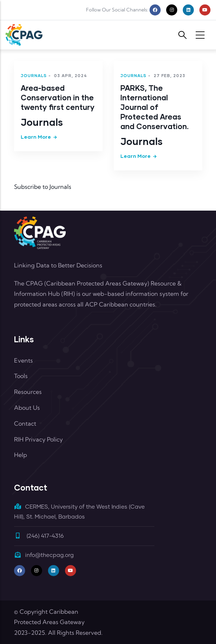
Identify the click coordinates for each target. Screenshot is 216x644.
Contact (25, 423)
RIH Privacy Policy (38, 439)
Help (20, 455)
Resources (28, 392)
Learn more (36, 137)
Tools (21, 376)
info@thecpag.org (44, 555)
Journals (34, 75)
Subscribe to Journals (43, 187)
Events (23, 360)
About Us (27, 408)
